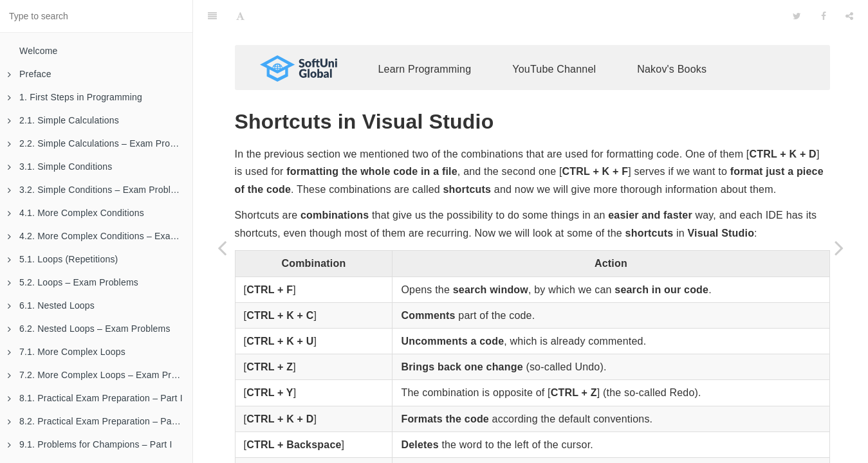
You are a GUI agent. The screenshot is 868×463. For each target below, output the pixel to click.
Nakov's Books (672, 50)
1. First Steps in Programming (75, 97)
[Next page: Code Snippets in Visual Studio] (839, 248)
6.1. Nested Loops (51, 305)
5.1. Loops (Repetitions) (63, 259)
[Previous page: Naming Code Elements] (222, 248)
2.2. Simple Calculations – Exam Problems (100, 143)
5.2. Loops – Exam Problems (73, 282)
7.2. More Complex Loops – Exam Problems (100, 375)
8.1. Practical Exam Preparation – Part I (95, 398)
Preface (30, 74)
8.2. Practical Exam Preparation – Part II (97, 421)
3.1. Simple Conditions (60, 167)
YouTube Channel (554, 50)
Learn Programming (425, 50)
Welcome (39, 51)
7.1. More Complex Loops (67, 352)
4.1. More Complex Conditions (76, 213)
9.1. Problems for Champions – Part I (90, 444)
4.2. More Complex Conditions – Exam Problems (100, 236)
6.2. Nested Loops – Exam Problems (89, 329)
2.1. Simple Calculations (63, 120)
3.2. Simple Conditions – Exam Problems (98, 190)
